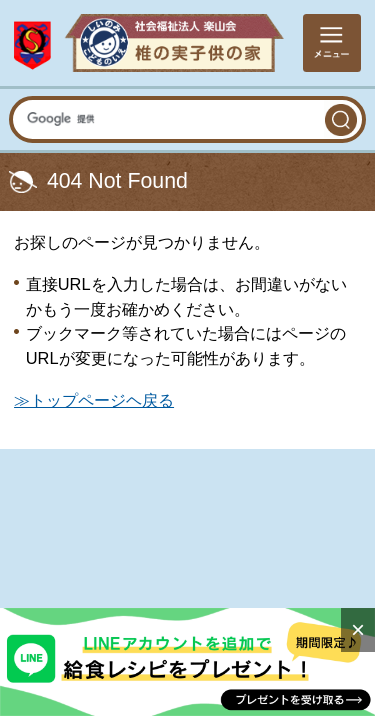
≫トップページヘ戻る (94, 400)
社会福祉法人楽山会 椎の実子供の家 (149, 43)
